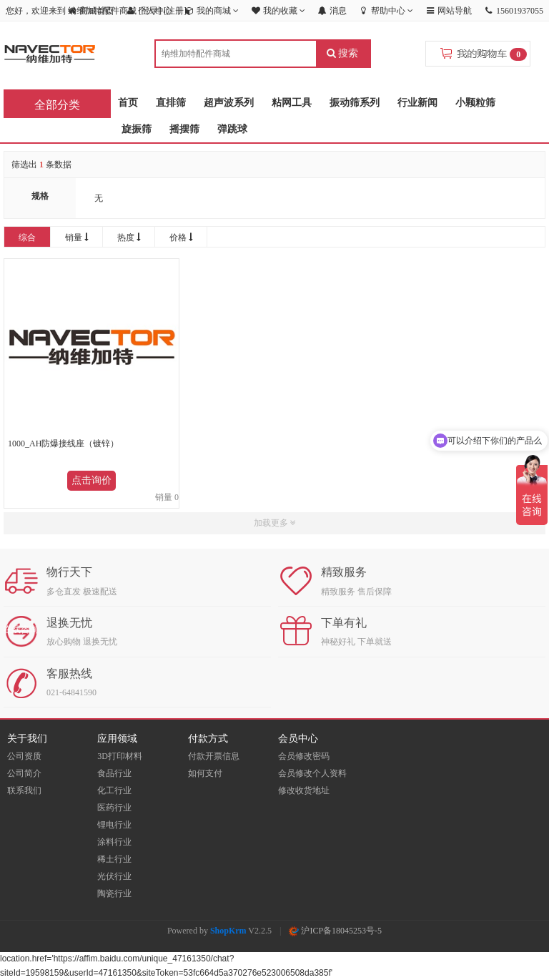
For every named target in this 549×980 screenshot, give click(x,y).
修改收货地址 (304, 790)
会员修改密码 (304, 756)
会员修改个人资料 (312, 773)
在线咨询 (21, 629)
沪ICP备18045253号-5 (335, 931)
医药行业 (114, 808)
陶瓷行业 (114, 893)
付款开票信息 (214, 756)
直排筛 (171, 103)
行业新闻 (417, 103)
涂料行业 (114, 842)
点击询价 (91, 480)
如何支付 (205, 773)
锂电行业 (114, 825)
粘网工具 (292, 103)
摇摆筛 (184, 129)
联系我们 (24, 790)
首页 (128, 103)
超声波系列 (229, 103)
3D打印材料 (120, 756)
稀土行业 (114, 859)
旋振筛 (137, 129)
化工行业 (114, 790)
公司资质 (24, 756)
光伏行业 (114, 876)
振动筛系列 (355, 103)
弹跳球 (232, 129)
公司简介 (24, 773)
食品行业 (114, 773)
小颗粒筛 (475, 103)
